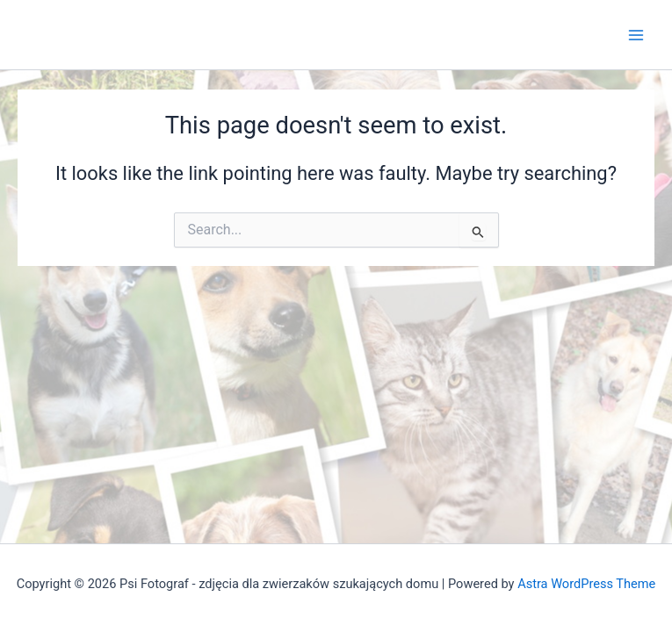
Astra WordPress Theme (586, 584)
